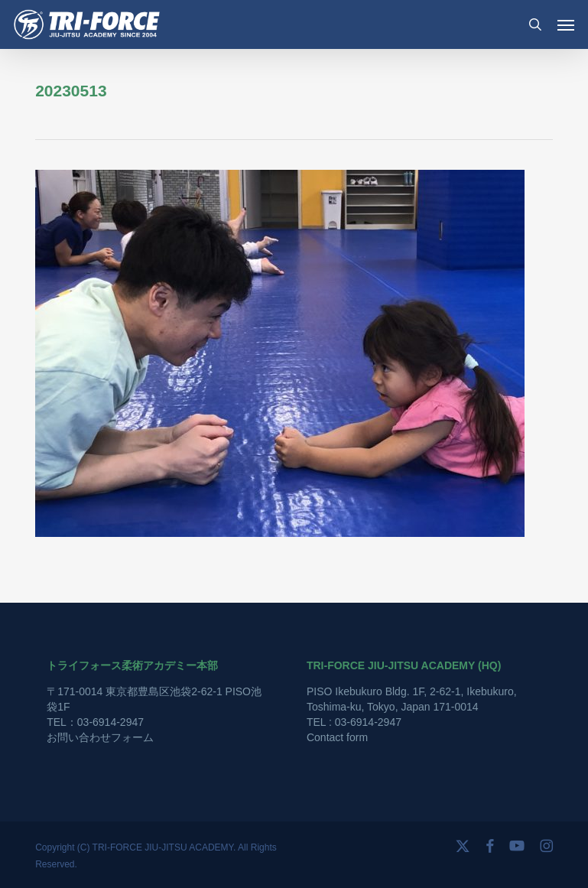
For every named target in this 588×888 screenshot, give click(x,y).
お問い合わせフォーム (100, 737)
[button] (566, 24)
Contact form (337, 737)
